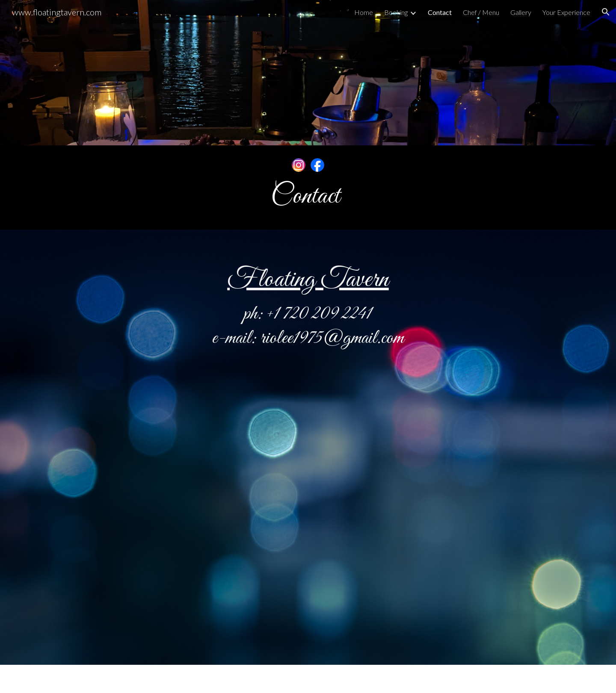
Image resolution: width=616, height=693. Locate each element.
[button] (606, 12)
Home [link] (364, 12)
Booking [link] (396, 12)
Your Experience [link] (566, 12)
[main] (308, 197)
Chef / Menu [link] (481, 12)
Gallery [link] (521, 12)
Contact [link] (440, 12)
